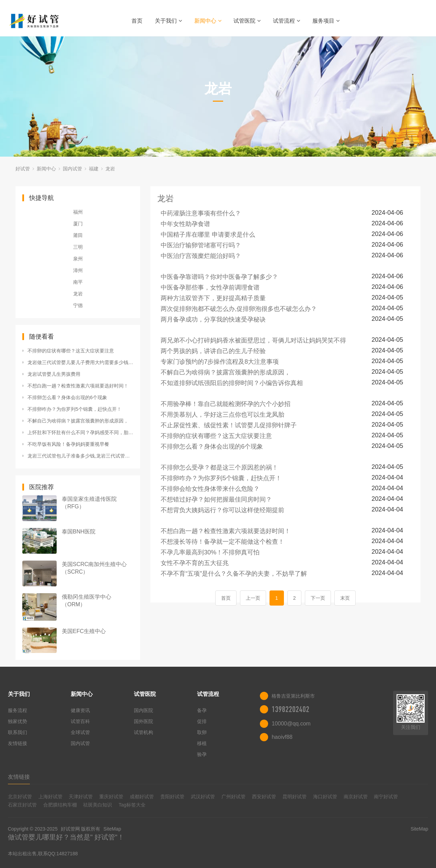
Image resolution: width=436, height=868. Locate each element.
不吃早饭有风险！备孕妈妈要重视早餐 (68, 444)
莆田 (78, 235)
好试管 (23, 169)
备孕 (202, 710)
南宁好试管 (386, 797)
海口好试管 (325, 797)
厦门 (78, 224)
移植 (202, 743)
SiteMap (112, 829)
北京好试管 (20, 797)
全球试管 (80, 732)
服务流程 (18, 710)
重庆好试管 (111, 797)
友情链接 (18, 743)
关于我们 (168, 21)
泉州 (78, 259)
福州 (78, 212)
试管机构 (144, 732)
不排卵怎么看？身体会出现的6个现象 (67, 397)
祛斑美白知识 (97, 805)
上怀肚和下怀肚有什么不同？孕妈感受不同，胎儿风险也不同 (80, 432)
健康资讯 (80, 710)
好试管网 (70, 829)
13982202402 (290, 709)
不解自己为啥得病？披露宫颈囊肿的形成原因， (78, 421)
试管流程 (286, 21)
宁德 (78, 305)
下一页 (318, 598)
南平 (78, 282)
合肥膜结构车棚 (60, 805)
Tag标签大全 (132, 805)
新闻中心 (208, 21)
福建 (94, 169)
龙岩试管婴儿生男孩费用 (54, 374)
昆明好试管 (295, 797)
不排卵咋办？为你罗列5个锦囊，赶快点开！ (74, 409)
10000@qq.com (291, 724)
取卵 (202, 732)
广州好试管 (233, 797)
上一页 (253, 598)
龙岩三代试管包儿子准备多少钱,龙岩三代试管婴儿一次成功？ (80, 456)
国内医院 (144, 710)
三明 (78, 247)
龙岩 (110, 169)
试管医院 (247, 21)
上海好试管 (50, 797)
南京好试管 (356, 797)
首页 (137, 21)
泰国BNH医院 (79, 532)
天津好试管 (81, 797)
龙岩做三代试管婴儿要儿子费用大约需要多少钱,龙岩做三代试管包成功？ (80, 362)
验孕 (202, 754)
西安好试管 (264, 797)
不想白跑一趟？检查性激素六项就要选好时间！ (78, 386)
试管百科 (80, 721)
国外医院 (144, 721)
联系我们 (18, 732)
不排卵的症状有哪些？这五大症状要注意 (71, 351)
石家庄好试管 (22, 805)
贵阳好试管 (172, 797)
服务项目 (326, 21)
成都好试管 (142, 797)
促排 (202, 721)
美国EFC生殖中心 (84, 631)
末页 (345, 598)
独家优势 (18, 721)
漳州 (78, 270)
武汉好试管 (203, 797)
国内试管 (72, 169)
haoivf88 (282, 737)
